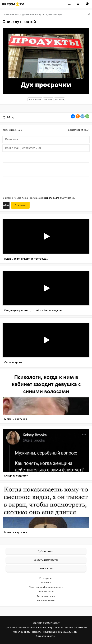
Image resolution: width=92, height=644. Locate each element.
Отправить (20, 205)
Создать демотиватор (46, 560)
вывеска (59, 99)
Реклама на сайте (46, 601)
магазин (48, 99)
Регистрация (46, 578)
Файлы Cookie (46, 592)
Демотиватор (35, 99)
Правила (46, 583)
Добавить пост (46, 551)
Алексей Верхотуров (34, 14)
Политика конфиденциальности (46, 587)
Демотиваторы (55, 14)
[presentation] (29, 186)
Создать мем (46, 568)
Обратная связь (22, 632)
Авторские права (46, 596)
